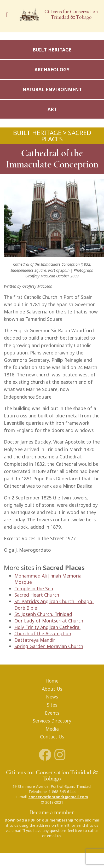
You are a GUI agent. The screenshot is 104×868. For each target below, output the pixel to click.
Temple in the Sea (34, 589)
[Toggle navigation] (9, 16)
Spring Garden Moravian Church (49, 646)
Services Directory (52, 721)
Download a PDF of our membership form (44, 820)
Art (52, 109)
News (52, 697)
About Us (52, 689)
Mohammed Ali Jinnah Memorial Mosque (48, 579)
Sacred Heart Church (37, 595)
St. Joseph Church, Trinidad (43, 614)
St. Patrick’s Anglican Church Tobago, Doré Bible (54, 605)
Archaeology (52, 70)
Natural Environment (52, 89)
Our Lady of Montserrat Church (49, 621)
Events (52, 713)
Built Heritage (52, 50)
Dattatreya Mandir (35, 640)
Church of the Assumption (43, 634)
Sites (52, 705)
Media (52, 729)
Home (52, 681)
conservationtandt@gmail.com (58, 797)
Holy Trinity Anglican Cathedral (47, 627)
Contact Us (52, 737)
